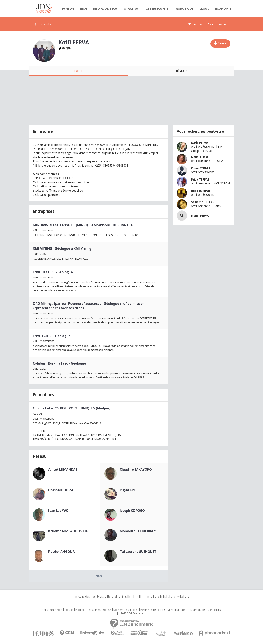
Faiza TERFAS (200, 179)
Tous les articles (197, 610)
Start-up (131, 8)
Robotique (185, 8)
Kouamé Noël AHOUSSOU (68, 531)
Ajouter (222, 43)
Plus (99, 576)
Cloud (204, 8)
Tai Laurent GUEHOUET (138, 552)
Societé (107, 610)
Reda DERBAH (200, 191)
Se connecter (217, 24)
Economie (223, 8)
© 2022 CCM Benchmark (132, 613)
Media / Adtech (105, 8)
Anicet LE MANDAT (63, 469)
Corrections (214, 610)
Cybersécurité (157, 8)
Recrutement (94, 610)
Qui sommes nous (52, 610)
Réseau (181, 71)
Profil (78, 71)
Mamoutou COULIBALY (138, 531)
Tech (83, 8)
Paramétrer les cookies (153, 610)
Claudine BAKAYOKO (136, 469)
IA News (68, 8)
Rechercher (45, 24)
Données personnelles (126, 610)
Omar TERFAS (200, 168)
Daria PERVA (200, 143)
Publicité (80, 610)
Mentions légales (177, 610)
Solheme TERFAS (203, 202)
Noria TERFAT (201, 157)
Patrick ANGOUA (61, 552)
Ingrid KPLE (128, 490)
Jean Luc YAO (58, 511)
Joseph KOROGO (132, 511)
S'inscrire (195, 24)
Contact (69, 610)
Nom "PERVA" (201, 216)
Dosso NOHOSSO (61, 490)
